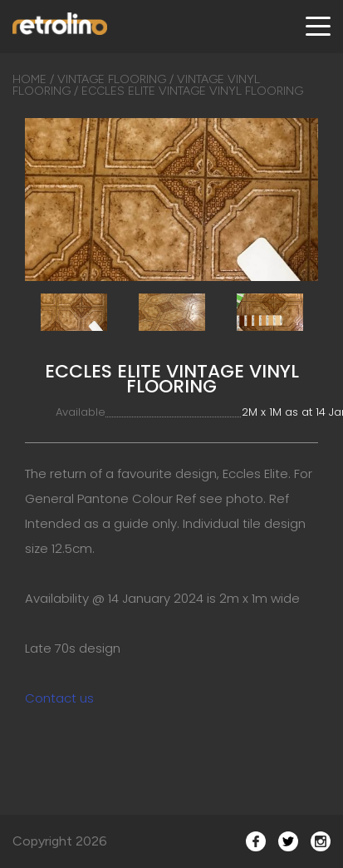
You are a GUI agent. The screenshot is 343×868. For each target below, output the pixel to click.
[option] (171, 200)
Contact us (59, 698)
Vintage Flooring (112, 79)
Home (29, 79)
